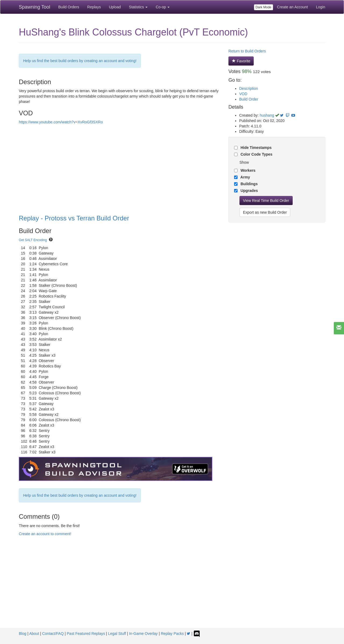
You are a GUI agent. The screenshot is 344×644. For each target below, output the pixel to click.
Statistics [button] (138, 7)
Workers (248, 170)
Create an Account (293, 7)
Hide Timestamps (256, 148)
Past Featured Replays (86, 634)
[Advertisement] (172, 588)
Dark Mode (264, 7)
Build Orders (69, 7)
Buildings (249, 184)
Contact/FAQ (53, 634)
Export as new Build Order (265, 212)
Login (321, 7)
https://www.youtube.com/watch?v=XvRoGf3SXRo (61, 122)
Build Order (249, 99)
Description (249, 88)
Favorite (241, 61)
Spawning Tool (35, 7)
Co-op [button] (163, 7)
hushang (267, 115)
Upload (115, 7)
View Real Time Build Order (266, 201)
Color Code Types (256, 154)
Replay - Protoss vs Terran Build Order (74, 218)
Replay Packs (172, 634)
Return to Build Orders (247, 51)
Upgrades (249, 191)
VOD (243, 94)
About (34, 634)
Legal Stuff (117, 634)
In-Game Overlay (143, 634)
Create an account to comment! (45, 534)
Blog (23, 634)
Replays (94, 7)
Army (245, 177)
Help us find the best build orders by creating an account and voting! (80, 61)
